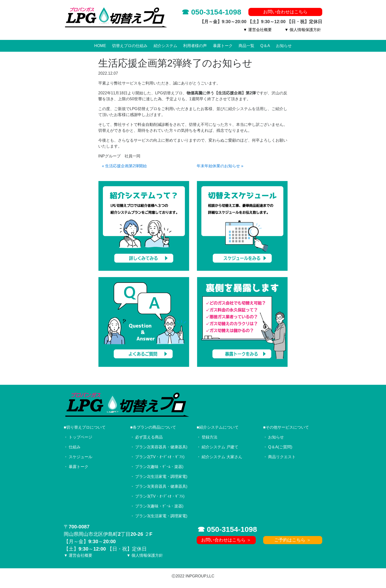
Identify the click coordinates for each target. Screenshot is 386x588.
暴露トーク (223, 46)
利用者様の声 (195, 46)
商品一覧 (246, 46)
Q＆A (265, 46)
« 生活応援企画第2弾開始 (124, 166)
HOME (100, 46)
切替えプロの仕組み (130, 46)
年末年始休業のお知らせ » (220, 166)
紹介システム (165, 46)
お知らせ (284, 46)
